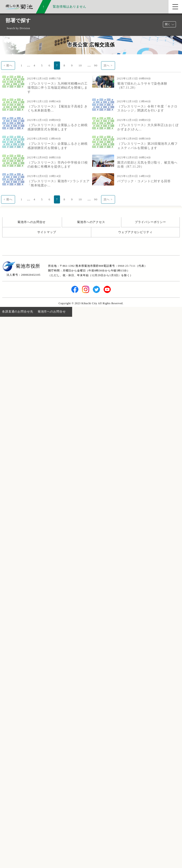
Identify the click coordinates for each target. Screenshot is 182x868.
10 (80, 65)
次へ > (108, 65)
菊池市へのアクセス (91, 222)
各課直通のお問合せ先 (18, 312)
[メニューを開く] (175, 7)
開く (168, 24)
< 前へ (8, 65)
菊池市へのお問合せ (32, 222)
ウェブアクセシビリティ (135, 232)
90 (96, 65)
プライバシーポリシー (150, 222)
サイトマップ (47, 232)
